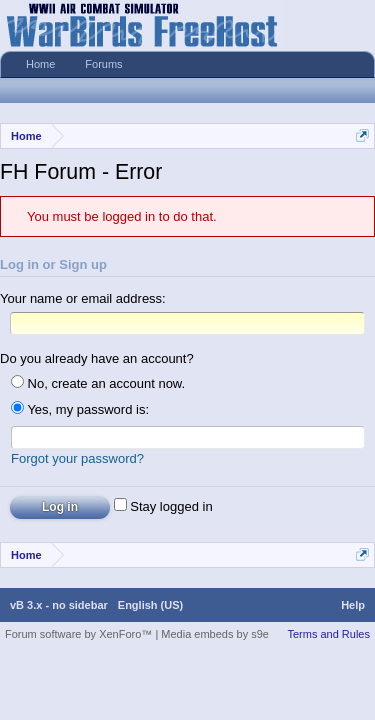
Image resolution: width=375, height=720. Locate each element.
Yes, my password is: (80, 413)
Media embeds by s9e (215, 641)
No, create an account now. (98, 387)
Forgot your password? (77, 465)
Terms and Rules (328, 641)
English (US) (150, 612)
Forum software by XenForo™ (80, 641)
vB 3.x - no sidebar (59, 612)
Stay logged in (163, 513)
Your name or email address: (83, 298)
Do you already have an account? (97, 362)
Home (40, 64)
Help (353, 612)
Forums (103, 64)
